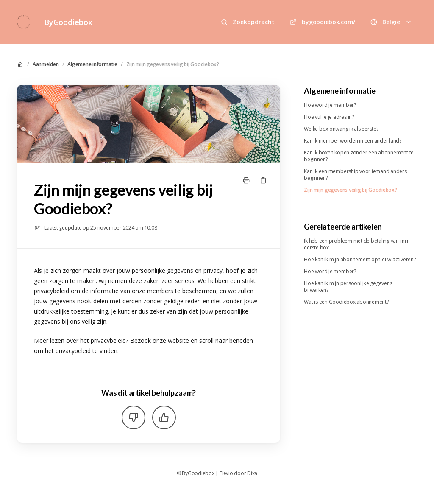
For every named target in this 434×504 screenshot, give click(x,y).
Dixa (252, 473)
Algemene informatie (92, 64)
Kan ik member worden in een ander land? (353, 141)
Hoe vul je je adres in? (329, 117)
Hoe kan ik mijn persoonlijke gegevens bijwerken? (348, 287)
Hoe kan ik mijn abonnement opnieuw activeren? (360, 260)
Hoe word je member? (330, 105)
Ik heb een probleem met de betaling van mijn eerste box (357, 244)
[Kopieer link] (263, 180)
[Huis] (24, 22)
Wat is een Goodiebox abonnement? (346, 302)
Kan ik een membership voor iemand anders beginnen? (355, 175)
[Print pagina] (246, 180)
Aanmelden (46, 64)
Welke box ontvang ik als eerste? (341, 129)
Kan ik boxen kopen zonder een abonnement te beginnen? (359, 156)
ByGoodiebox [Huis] (68, 22)
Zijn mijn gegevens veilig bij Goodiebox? (173, 64)
